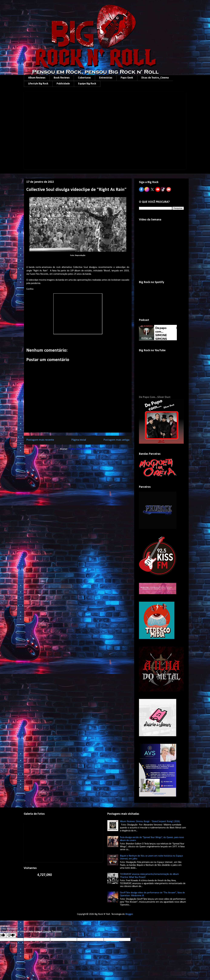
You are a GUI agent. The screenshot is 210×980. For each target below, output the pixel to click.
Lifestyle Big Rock (38, 84)
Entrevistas (106, 78)
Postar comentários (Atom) (82, 449)
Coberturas (84, 78)
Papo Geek (127, 78)
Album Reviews (37, 78)
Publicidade (63, 84)
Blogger (129, 914)
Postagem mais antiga (116, 440)
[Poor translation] (11, 935)
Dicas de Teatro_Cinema (155, 78)
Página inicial (79, 440)
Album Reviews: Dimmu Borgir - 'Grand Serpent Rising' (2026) (150, 822)
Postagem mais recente (40, 440)
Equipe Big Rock (87, 84)
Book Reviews (62, 78)
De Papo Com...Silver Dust (155, 397)
